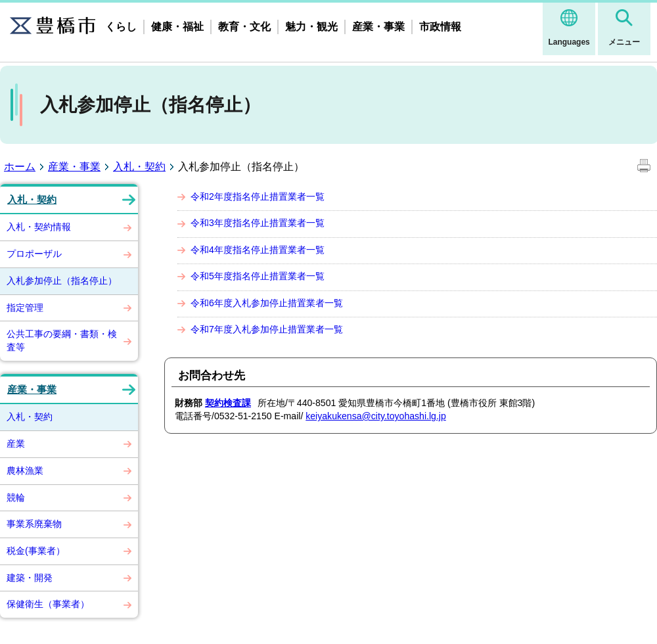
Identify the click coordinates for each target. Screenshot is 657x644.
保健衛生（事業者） (48, 604)
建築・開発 (30, 578)
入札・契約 (139, 167)
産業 (16, 444)
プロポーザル (34, 254)
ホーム (20, 167)
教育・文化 (244, 27)
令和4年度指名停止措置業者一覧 (258, 250)
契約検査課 (228, 403)
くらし (121, 27)
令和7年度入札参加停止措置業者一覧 (267, 329)
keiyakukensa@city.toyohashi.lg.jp (376, 416)
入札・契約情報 (39, 227)
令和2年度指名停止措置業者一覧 (258, 196)
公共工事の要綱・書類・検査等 (62, 340)
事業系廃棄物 (34, 524)
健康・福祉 (177, 27)
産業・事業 (378, 27)
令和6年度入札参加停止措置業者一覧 (267, 303)
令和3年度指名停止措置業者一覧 (258, 223)
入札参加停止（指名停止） (62, 281)
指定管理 (25, 308)
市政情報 (440, 27)
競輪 (16, 497)
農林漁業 (25, 471)
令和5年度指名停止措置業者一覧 (258, 276)
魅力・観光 (311, 27)
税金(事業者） (36, 551)
